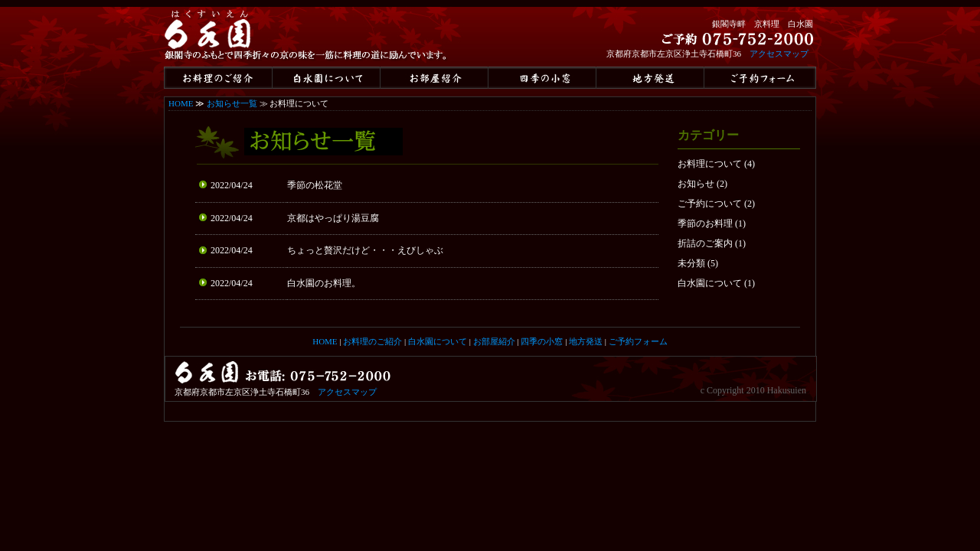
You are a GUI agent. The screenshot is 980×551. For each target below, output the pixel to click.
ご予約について (710, 204)
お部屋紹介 (494, 341)
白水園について (710, 283)
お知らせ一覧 (232, 103)
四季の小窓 (542, 341)
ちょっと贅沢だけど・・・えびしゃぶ (365, 250)
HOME (181, 103)
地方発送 (586, 341)
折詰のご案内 (705, 243)
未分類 (691, 263)
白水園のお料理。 (324, 283)
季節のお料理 (705, 223)
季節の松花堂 (315, 185)
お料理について (710, 164)
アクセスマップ (779, 54)
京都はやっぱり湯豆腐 (333, 218)
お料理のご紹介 (372, 341)
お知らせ (696, 184)
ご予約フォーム (638, 341)
